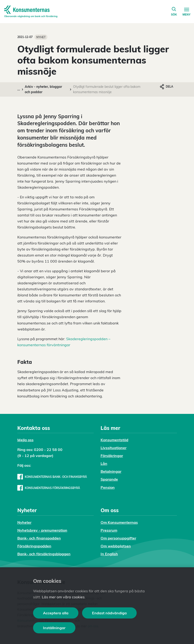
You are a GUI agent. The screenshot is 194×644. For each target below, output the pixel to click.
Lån (104, 463)
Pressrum (109, 530)
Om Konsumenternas (119, 522)
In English (109, 554)
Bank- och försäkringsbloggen (44, 554)
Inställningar (54, 628)
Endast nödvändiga (109, 613)
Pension (108, 487)
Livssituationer (114, 448)
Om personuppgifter (118, 538)
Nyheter (24, 522)
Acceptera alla (56, 613)
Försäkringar (112, 456)
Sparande (109, 479)
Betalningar (111, 471)
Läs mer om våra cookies (63, 597)
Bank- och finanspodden (39, 538)
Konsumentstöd (114, 440)
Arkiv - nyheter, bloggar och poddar (43, 89)
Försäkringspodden (34, 546)
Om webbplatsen (116, 546)
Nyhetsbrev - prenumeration (42, 530)
